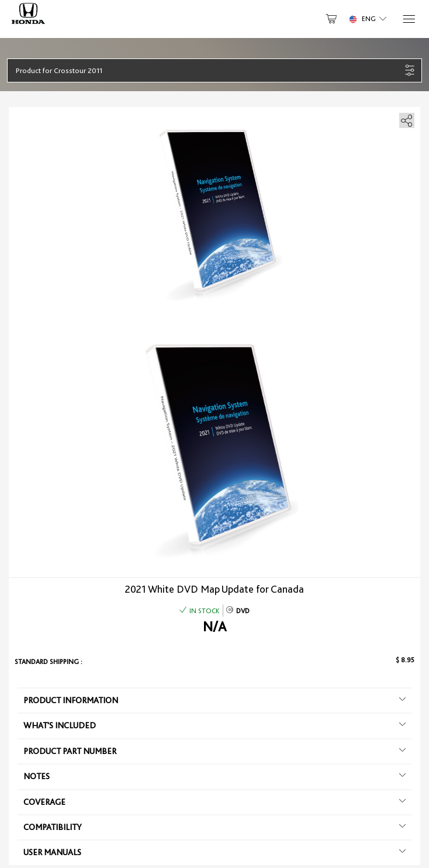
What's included (214, 725)
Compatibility (214, 827)
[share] (405, 118)
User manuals (214, 852)
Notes (214, 776)
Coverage (214, 802)
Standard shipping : (49, 662)
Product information (214, 700)
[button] (208, 70)
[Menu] (408, 19)
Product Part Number (214, 751)
